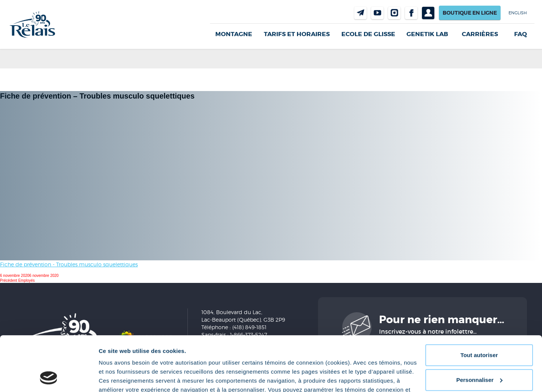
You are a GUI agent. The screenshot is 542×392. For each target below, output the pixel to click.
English (518, 13)
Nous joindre (360, 13)
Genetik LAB (427, 34)
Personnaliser (479, 328)
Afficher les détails (124, 377)
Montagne (234, 34)
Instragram (394, 13)
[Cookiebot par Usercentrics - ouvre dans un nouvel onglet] (49, 377)
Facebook (411, 13)
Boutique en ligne (470, 13)
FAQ (521, 34)
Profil (428, 13)
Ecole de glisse (368, 34)
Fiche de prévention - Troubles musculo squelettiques (69, 264)
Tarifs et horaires (297, 34)
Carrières (480, 34)
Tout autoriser (479, 304)
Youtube (377, 13)
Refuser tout (479, 353)
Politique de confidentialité (179, 356)
